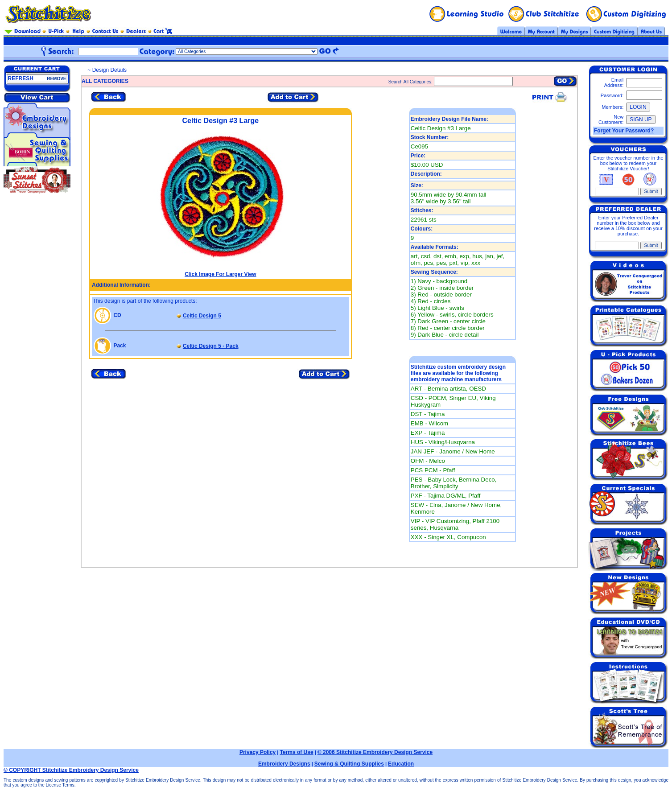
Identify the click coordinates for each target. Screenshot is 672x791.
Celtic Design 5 (202, 316)
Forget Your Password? (624, 131)
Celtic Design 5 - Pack (211, 346)
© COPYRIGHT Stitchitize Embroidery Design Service (71, 770)
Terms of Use (296, 752)
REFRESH (21, 78)
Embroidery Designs (284, 764)
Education (401, 764)
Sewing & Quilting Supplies (349, 764)
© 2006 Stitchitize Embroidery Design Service (375, 752)
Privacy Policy (258, 752)
